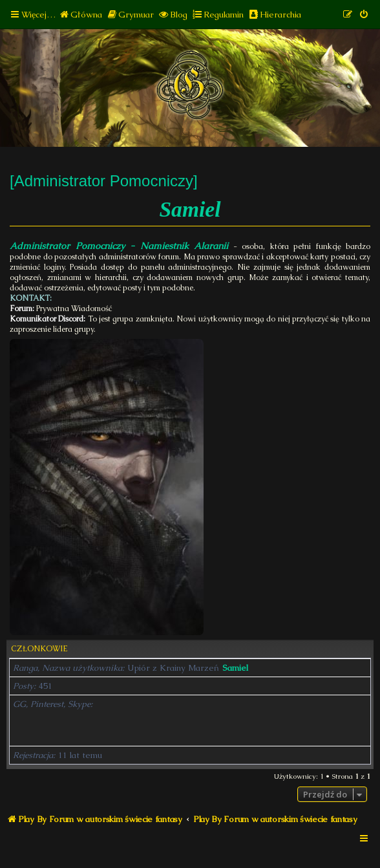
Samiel (235, 668)
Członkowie (39, 649)
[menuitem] (80, 15)
